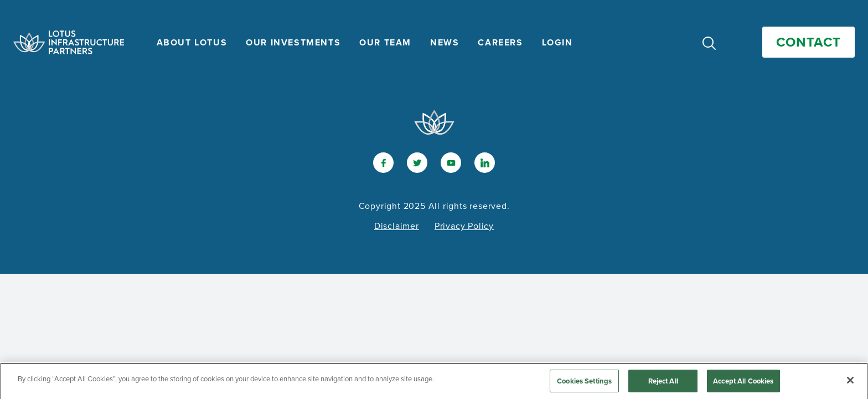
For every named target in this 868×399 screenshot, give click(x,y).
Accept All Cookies (743, 384)
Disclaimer (397, 226)
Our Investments (293, 42)
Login (557, 42)
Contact (808, 42)
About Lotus (192, 42)
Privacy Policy (464, 226)
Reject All (663, 384)
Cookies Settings (584, 384)
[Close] (850, 383)
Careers (500, 42)
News (445, 42)
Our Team (385, 42)
